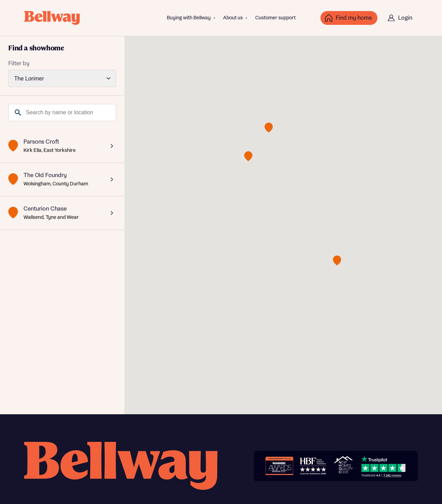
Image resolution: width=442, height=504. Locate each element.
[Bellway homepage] (121, 466)
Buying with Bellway (189, 18)
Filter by (19, 64)
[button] (337, 260)
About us (233, 18)
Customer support (275, 18)
